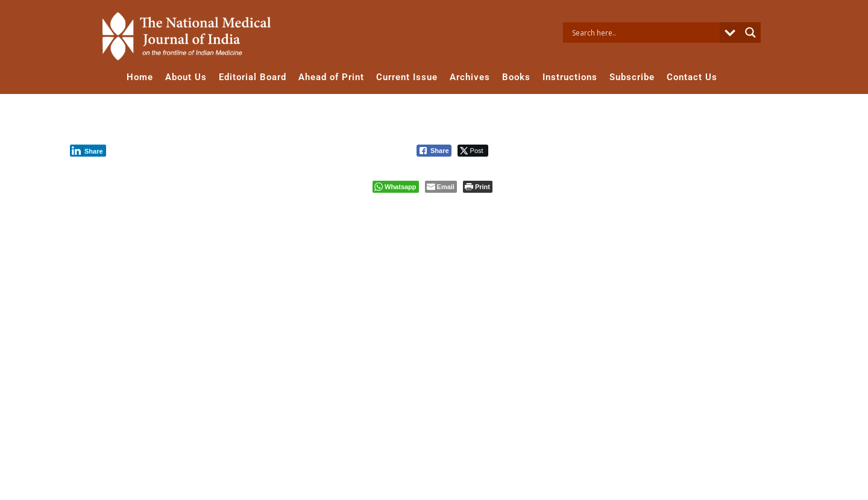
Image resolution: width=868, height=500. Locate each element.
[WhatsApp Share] (396, 187)
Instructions (570, 77)
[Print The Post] (478, 187)
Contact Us (692, 77)
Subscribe (632, 77)
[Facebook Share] (434, 151)
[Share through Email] (441, 187)
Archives (470, 77)
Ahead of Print (331, 77)
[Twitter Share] (473, 151)
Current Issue (407, 77)
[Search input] (644, 33)
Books (516, 77)
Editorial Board (253, 77)
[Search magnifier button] (750, 33)
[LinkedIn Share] (88, 151)
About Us (186, 77)
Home (140, 77)
